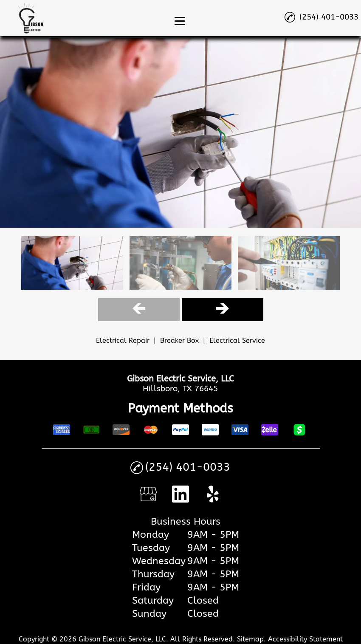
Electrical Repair (123, 340)
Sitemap (250, 639)
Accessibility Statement (305, 639)
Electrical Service (237, 340)
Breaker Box (179, 340)
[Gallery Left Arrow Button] (139, 309)
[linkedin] (180, 500)
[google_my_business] (148, 500)
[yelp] (213, 500)
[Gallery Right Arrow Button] (223, 309)
